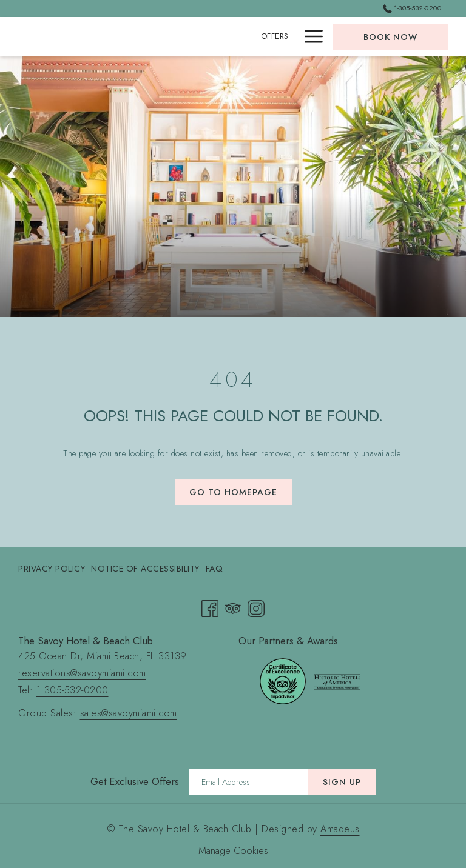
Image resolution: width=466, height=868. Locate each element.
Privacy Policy (52, 569)
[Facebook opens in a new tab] (210, 607)
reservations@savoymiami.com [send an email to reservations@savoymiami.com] (82, 673)
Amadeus (340, 829)
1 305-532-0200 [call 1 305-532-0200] (73, 690)
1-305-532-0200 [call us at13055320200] (412, 8)
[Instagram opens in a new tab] (256, 607)
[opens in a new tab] (283, 680)
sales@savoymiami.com (129, 713)
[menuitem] (53, 569)
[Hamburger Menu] (309, 36)
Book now (390, 37)
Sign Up (342, 782)
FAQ (214, 569)
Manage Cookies (233, 851)
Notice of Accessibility (145, 569)
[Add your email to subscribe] (249, 782)
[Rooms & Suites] (255, 36)
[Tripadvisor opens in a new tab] (233, 607)
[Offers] (195, 36)
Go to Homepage (233, 492)
